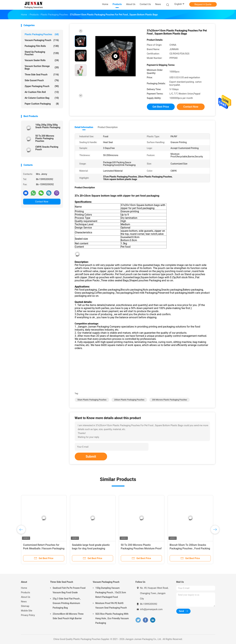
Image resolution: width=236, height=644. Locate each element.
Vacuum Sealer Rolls (42, 60)
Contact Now (42, 202)
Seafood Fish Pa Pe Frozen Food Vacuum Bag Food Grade (69, 590)
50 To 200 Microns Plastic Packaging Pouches (45, 138)
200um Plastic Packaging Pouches (129, 400)
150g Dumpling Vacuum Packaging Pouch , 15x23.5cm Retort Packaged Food (111, 592)
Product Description (108, 127)
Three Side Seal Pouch (42, 75)
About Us (26, 597)
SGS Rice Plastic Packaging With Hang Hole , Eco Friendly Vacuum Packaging (112, 618)
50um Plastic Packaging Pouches (92, 400)
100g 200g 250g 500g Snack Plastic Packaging (48, 126)
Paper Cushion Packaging (42, 104)
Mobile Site (27, 611)
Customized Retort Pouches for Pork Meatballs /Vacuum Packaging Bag (44, 548)
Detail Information (84, 127)
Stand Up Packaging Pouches (42, 53)
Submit (91, 457)
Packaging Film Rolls (42, 46)
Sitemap (25, 606)
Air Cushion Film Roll (42, 92)
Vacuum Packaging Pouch (42, 40)
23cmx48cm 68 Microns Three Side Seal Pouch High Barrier (68, 616)
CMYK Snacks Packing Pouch (47, 148)
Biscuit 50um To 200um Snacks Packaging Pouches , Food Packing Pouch (190, 548)
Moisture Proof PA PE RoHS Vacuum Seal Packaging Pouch (111, 605)
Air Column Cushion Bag (42, 98)
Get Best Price (161, 107)
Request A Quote (203, 4)
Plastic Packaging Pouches (42, 34)
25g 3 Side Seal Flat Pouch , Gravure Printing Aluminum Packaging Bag (67, 603)
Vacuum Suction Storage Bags (42, 67)
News (24, 602)
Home (24, 588)
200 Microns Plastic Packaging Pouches (170, 400)
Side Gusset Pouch (42, 80)
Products (26, 592)
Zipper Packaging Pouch (42, 86)
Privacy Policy (28, 615)
